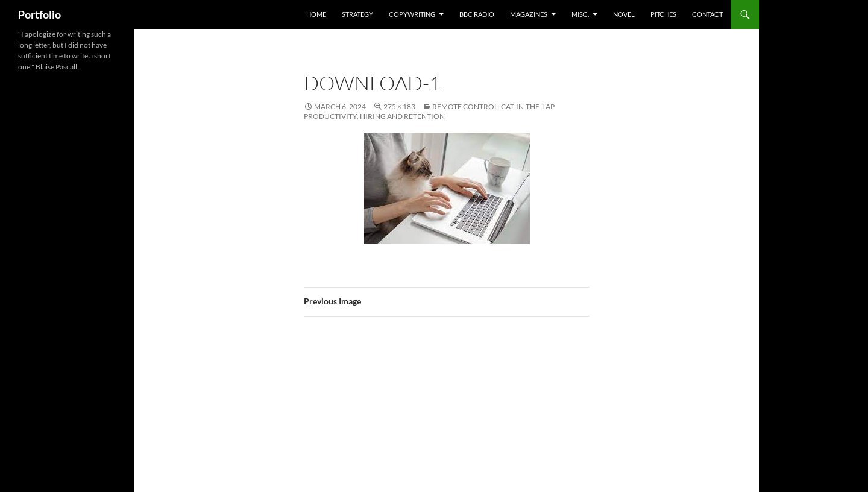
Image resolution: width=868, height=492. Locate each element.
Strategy (357, 14)
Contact (707, 14)
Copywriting (412, 14)
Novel (624, 14)
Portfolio (39, 14)
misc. (580, 14)
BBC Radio (477, 14)
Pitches (663, 14)
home (316, 14)
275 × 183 (399, 106)
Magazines (529, 14)
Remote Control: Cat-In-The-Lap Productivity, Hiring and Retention (429, 111)
